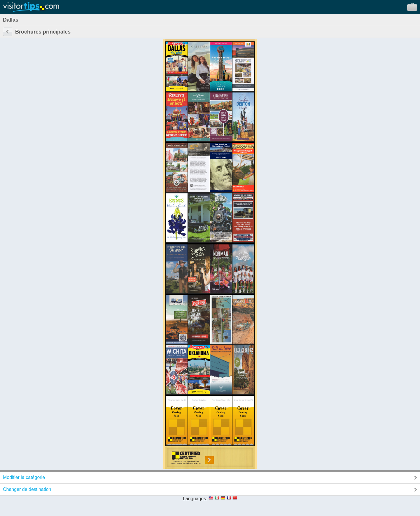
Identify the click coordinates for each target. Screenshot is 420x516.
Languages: (195, 499)
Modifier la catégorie (24, 477)
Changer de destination (27, 489)
